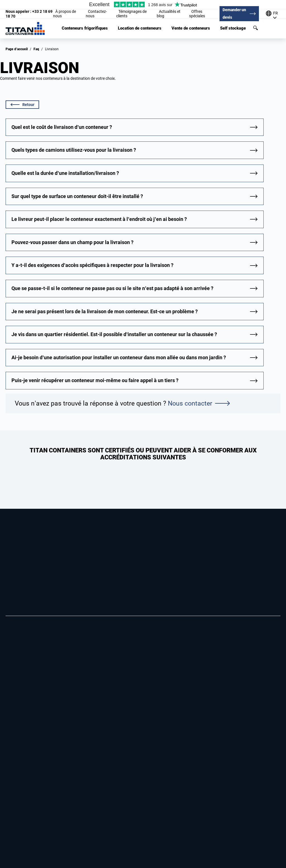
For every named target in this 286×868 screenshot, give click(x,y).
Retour (22, 105)
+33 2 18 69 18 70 (29, 14)
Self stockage (233, 28)
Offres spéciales (197, 14)
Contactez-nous (96, 14)
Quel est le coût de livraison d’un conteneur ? (62, 127)
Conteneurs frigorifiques (85, 28)
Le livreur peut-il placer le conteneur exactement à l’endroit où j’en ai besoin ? (99, 219)
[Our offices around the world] (273, 14)
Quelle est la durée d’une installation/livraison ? (65, 173)
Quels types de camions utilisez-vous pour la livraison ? (74, 150)
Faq (36, 49)
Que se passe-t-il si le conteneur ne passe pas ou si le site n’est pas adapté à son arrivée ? (112, 288)
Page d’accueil (17, 49)
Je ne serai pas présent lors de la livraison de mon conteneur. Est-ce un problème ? (105, 311)
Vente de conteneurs (191, 28)
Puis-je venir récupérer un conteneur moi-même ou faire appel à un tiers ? (95, 380)
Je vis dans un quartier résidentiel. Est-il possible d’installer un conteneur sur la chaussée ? (114, 334)
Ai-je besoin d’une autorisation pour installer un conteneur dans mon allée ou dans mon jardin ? (119, 357)
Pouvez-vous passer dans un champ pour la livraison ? (72, 242)
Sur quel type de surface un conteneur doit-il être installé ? (77, 196)
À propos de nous (65, 14)
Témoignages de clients (131, 14)
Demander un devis (234, 14)
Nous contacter (199, 403)
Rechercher (256, 28)
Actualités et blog (169, 14)
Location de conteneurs (140, 28)
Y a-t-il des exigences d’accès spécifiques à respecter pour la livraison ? (92, 265)
